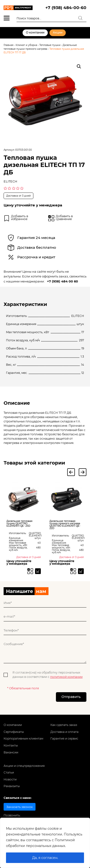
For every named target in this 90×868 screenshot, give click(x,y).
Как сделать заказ (64, 726)
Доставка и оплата (64, 733)
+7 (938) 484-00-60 (66, 8)
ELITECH (10, 181)
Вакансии (11, 753)
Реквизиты (12, 787)
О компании (35, 33)
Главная (9, 45)
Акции (58, 33)
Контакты (11, 746)
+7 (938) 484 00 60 (63, 281)
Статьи (9, 773)
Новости (10, 780)
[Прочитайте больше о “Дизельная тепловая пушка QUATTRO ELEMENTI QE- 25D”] (38, 571)
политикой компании (66, 677)
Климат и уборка (26, 45)
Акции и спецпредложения (24, 767)
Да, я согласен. (45, 858)
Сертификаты (14, 733)
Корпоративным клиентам (23, 739)
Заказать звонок (20, 807)
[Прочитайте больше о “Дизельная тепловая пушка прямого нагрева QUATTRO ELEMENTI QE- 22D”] (81, 571)
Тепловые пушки (50, 45)
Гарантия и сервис (64, 739)
